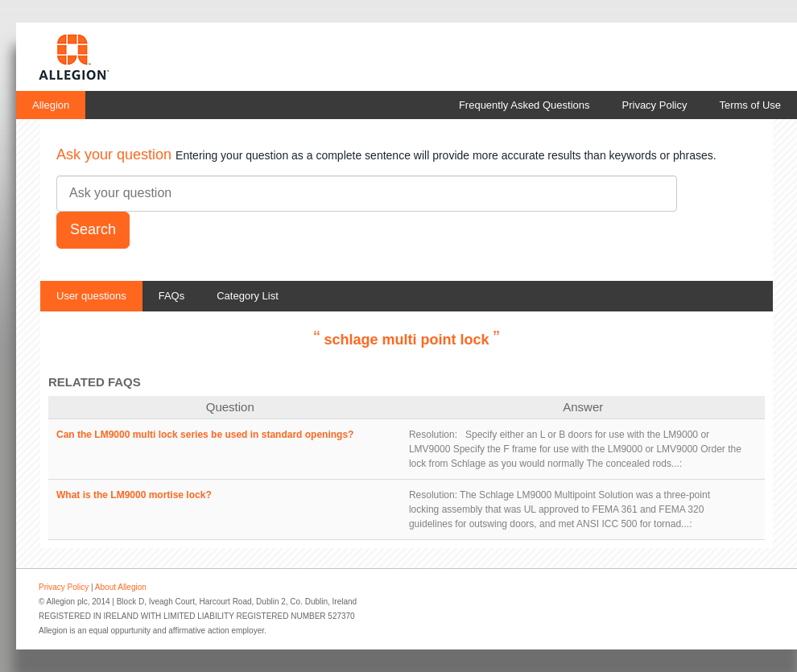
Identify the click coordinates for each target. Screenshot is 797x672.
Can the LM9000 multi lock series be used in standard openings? (205, 435)
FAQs (172, 296)
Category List (248, 296)
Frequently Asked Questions (524, 105)
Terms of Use (750, 105)
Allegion (51, 105)
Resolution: (433, 435)
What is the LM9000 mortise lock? (134, 495)
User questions (91, 296)
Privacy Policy (655, 105)
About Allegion (121, 587)
